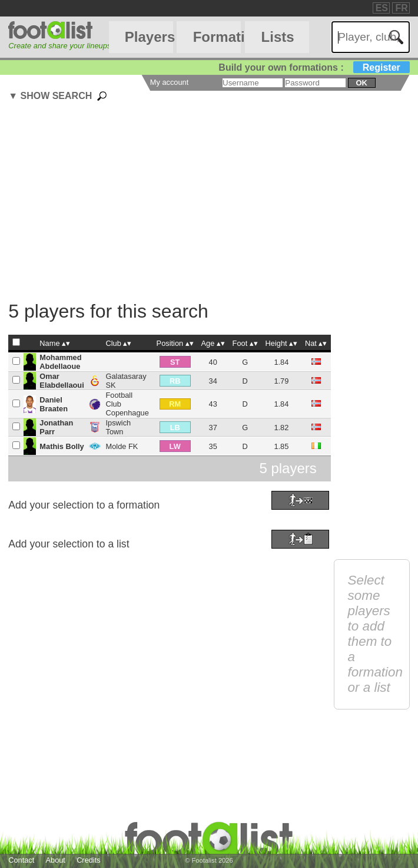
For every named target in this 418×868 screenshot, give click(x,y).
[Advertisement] (213, 203)
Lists (278, 37)
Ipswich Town (119, 427)
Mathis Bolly (62, 446)
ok (362, 83)
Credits (89, 860)
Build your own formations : (314, 67)
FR (401, 8)
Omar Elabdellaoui (62, 381)
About (55, 860)
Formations (217, 37)
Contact (21, 860)
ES (382, 8)
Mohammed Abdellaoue (60, 362)
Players (149, 37)
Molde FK (122, 446)
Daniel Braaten (54, 404)
